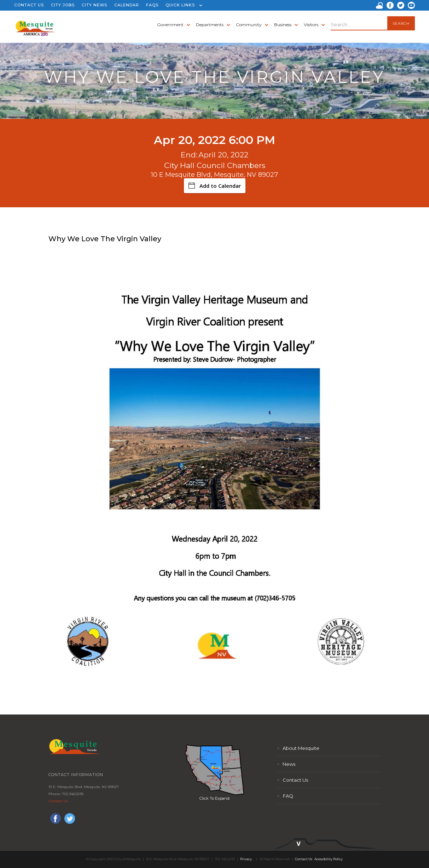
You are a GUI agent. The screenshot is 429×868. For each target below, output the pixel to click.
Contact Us (58, 801)
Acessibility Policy (329, 859)
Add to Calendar (215, 186)
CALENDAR (127, 5)
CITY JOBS (63, 5)
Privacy (246, 859)
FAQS (152, 5)
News (286, 764)
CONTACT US (29, 5)
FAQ (285, 796)
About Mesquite (298, 748)
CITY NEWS (94, 5)
